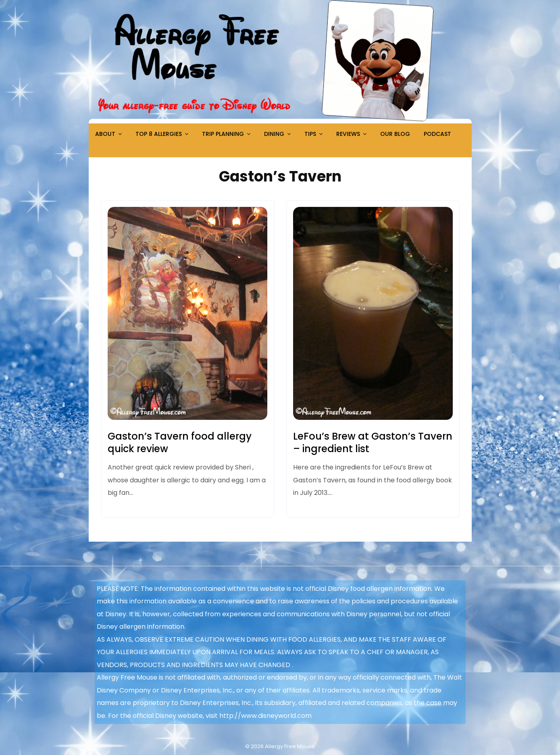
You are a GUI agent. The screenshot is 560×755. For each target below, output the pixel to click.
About (105, 134)
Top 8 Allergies (159, 134)
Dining (274, 134)
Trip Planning (223, 134)
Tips (310, 134)
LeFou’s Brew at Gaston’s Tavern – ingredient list (373, 442)
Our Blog (395, 134)
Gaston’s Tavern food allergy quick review (180, 442)
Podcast (437, 134)
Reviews (348, 134)
